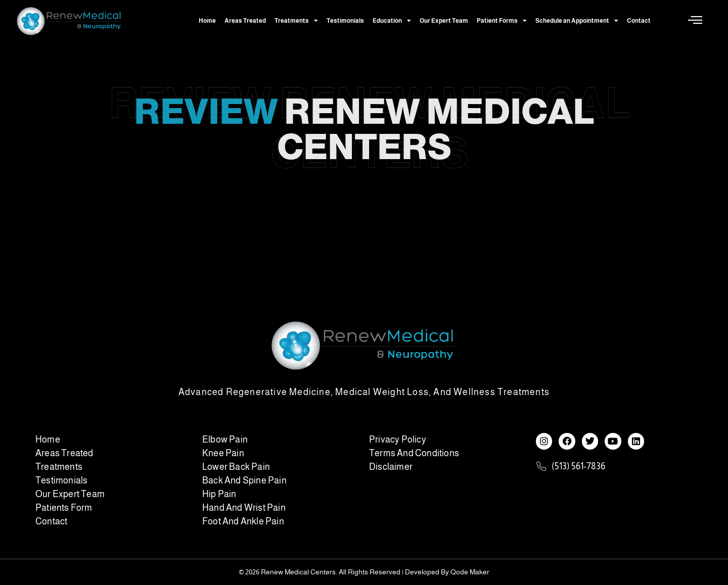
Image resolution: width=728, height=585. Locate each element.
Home (207, 21)
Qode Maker (470, 572)
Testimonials (345, 21)
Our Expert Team (444, 21)
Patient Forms (502, 21)
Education (392, 21)
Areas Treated (245, 21)
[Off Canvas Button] (695, 20)
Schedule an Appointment (577, 21)
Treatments (296, 21)
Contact (639, 21)
